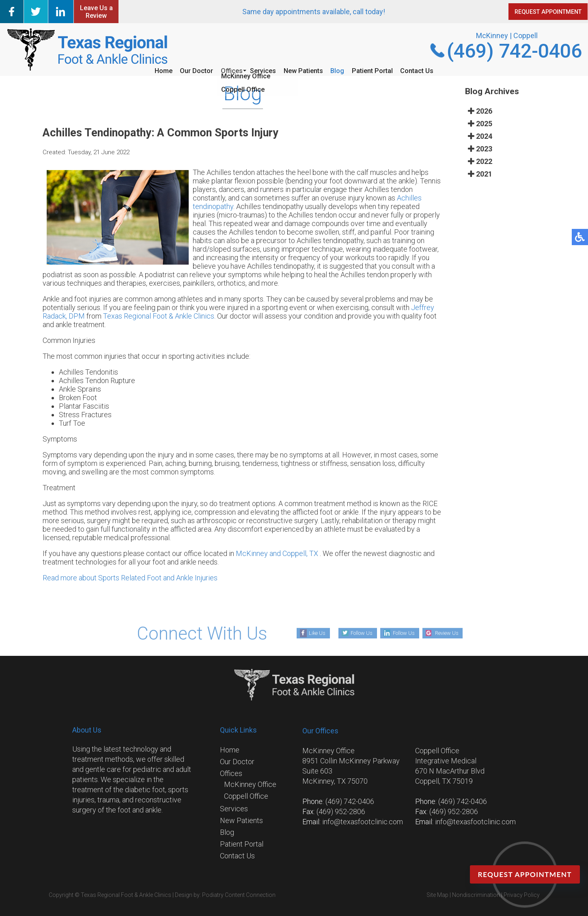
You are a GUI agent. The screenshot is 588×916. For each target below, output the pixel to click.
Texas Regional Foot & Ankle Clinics (159, 316)
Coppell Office (246, 796)
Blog (347, 70)
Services (258, 70)
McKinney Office (250, 784)
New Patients (306, 70)
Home (137, 70)
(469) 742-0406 (514, 51)
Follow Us (354, 633)
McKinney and (259, 553)
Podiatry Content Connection (239, 895)
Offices (220, 70)
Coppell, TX (300, 553)
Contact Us (443, 70)
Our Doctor (177, 70)
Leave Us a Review (96, 12)
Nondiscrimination (476, 895)
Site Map (437, 895)
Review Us (454, 633)
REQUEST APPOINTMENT (532, 12)
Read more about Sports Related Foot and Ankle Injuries (130, 578)
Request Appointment (523, 875)
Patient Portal (389, 70)
